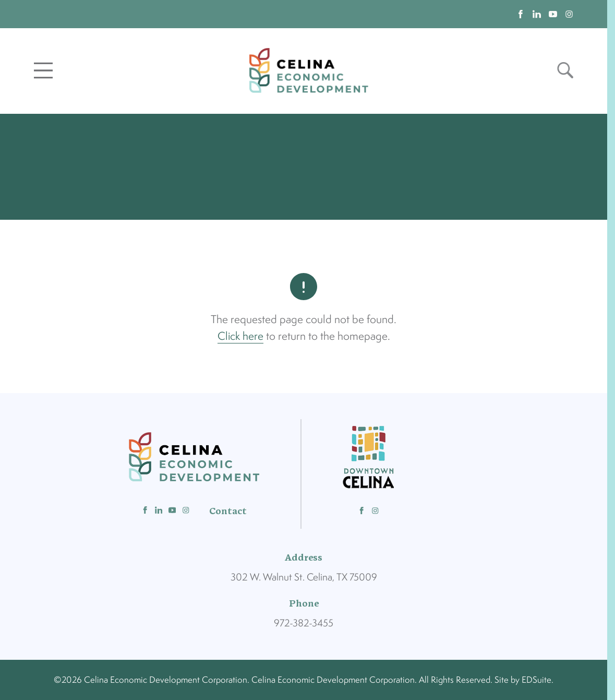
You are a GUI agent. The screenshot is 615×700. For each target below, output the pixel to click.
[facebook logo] (521, 14)
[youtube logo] (553, 14)
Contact (228, 511)
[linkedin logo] (537, 14)
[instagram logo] (569, 14)
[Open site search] (565, 70)
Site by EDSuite (523, 680)
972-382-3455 (304, 623)
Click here (240, 336)
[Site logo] (309, 70)
